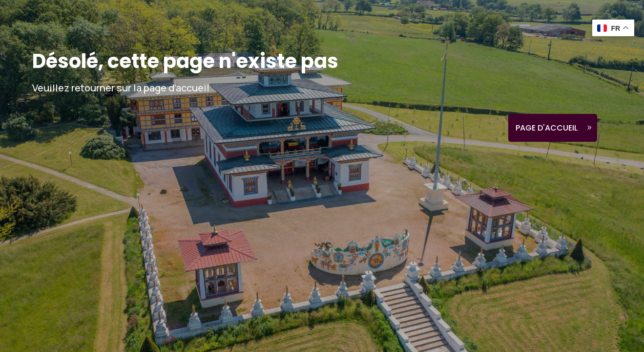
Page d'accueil (547, 128)
